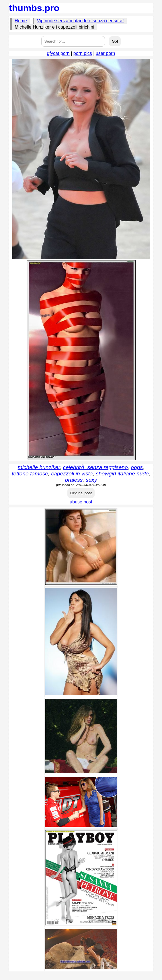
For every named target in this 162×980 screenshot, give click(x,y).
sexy (91, 480)
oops (137, 467)
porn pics (83, 53)
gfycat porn (58, 53)
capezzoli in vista (72, 474)
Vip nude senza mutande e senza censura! (80, 21)
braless (74, 480)
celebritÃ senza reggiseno (95, 467)
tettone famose (30, 474)
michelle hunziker (39, 467)
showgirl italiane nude (122, 474)
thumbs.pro (34, 8)
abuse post (81, 502)
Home (21, 21)
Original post (81, 493)
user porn (106, 53)
